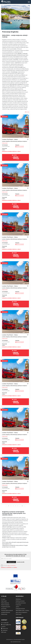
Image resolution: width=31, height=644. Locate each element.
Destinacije (19, 614)
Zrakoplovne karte (20, 609)
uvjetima (15, 567)
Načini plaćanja (5, 603)
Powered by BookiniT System (19, 640)
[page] (25, 506)
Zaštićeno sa (4, 567)
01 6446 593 (5, 623)
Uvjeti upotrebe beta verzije (16, 642)
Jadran (18, 607)
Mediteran (18, 599)
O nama (3, 599)
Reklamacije (4, 614)
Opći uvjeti (4, 601)
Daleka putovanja (20, 601)
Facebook (4, 630)
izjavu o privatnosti (12, 565)
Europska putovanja (21, 603)
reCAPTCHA (9, 567)
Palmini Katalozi (5, 605)
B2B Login (4, 632)
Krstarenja (18, 605)
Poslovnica (5, 628)
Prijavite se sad (11, 562)
